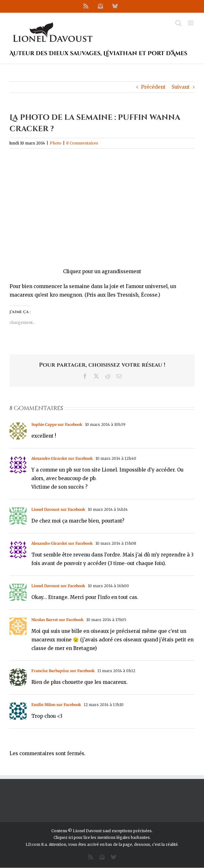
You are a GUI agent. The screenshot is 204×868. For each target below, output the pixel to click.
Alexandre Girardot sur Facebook (62, 458)
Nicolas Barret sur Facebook (57, 620)
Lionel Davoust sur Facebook (58, 509)
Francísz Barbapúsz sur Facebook (63, 671)
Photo (56, 143)
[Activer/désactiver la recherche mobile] (178, 23)
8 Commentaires (82, 143)
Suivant (181, 87)
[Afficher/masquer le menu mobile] (191, 23)
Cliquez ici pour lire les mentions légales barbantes (102, 837)
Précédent (153, 87)
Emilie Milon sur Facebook (56, 705)
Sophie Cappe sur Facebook (57, 424)
